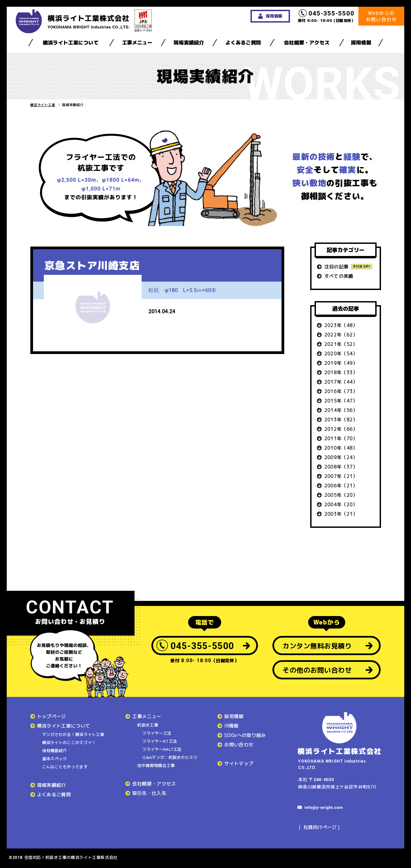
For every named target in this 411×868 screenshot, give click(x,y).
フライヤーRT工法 (160, 741)
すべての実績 (339, 276)
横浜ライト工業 (43, 105)
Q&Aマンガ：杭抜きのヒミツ (170, 757)
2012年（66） (341, 429)
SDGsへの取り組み (245, 735)
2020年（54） (341, 353)
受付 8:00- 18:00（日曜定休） (327, 16)
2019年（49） (341, 363)
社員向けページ (320, 827)
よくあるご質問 (243, 43)
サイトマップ (239, 763)
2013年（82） (341, 420)
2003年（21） (341, 514)
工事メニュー (137, 43)
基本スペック (55, 759)
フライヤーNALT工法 (162, 749)
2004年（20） (341, 504)
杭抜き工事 (148, 725)
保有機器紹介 (55, 751)
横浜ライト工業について (71, 43)
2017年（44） (341, 382)
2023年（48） (341, 325)
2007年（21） (341, 476)
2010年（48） (341, 448)
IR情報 (231, 726)
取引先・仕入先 (149, 793)
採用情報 (361, 43)
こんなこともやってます (65, 767)
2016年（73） (341, 391)
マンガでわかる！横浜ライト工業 (73, 734)
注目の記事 (336, 267)
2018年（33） (341, 372)
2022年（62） (341, 335)
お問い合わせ (239, 745)
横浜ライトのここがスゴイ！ (69, 743)
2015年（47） (341, 401)
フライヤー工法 (157, 733)
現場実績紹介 (189, 43)
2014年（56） (341, 410)
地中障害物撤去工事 (156, 765)
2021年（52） (341, 344)
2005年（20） (341, 495)
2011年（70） (341, 438)
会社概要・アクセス (307, 43)
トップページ (52, 716)
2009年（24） (341, 457)
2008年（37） (341, 467)
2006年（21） (341, 486)
